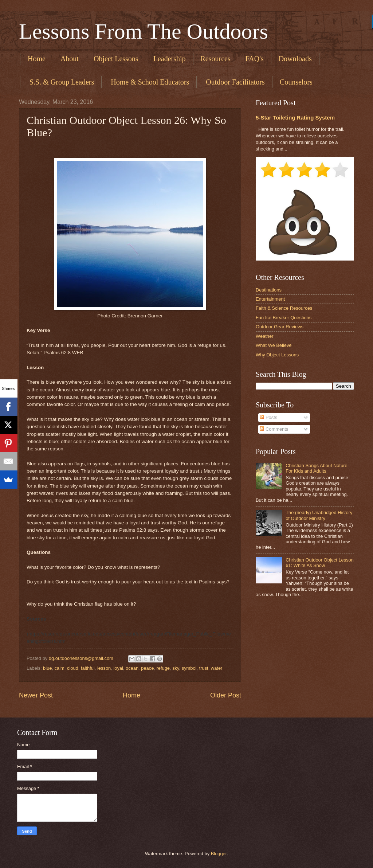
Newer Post (36, 695)
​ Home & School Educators (149, 82)
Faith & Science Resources (284, 308)
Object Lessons (116, 59)
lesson (104, 668)
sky (176, 668)
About (70, 59)
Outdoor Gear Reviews (280, 327)
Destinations (269, 290)
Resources (216, 59)
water (217, 668)
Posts (268, 417)
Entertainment (270, 299)
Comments (274, 429)
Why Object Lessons (277, 355)
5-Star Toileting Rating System (295, 118)
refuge (163, 668)
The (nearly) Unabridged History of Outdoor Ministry (319, 515)
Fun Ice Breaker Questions (284, 318)
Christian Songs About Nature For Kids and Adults (317, 468)
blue (47, 668)
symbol (189, 668)
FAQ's (255, 59)
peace (147, 668)
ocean (132, 668)
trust (204, 668)
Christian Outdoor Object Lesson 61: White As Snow (320, 563)
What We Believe (274, 345)
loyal (118, 668)
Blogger (219, 854)
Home (37, 59)
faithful (88, 668)
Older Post (226, 695)
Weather (264, 336)
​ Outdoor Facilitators (234, 82)
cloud (73, 668)
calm (60, 668)
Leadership (170, 59)
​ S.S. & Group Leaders (61, 82)
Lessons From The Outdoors (144, 31)
